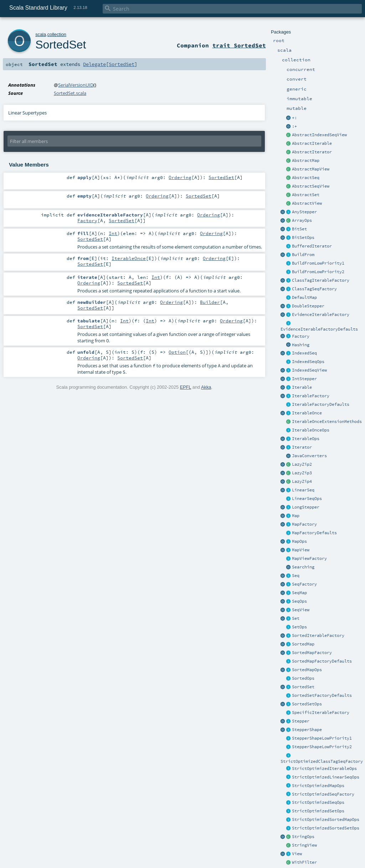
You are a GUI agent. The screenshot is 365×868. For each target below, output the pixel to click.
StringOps (303, 837)
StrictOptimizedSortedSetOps (326, 828)
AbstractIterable (312, 143)
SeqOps (299, 601)
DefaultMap (304, 297)
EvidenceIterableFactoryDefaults (319, 329)
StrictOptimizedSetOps (318, 811)
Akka (206, 387)
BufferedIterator (312, 246)
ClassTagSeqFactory (314, 289)
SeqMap (299, 593)
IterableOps (306, 439)
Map (296, 516)
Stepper (301, 721)
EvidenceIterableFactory (321, 315)
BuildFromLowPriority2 (318, 272)
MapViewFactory (309, 558)
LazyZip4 (302, 481)
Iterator (302, 447)
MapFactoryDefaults (314, 533)
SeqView (301, 610)
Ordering (180, 177)
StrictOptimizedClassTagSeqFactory (322, 761)
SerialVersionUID (76, 85)
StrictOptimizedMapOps (318, 786)
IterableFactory (311, 396)
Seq (296, 576)
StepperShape (307, 730)
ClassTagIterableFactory (321, 280)
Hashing (301, 345)
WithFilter (304, 862)
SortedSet (303, 687)
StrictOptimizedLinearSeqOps (326, 777)
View (297, 854)
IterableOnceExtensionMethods (327, 422)
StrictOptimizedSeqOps (318, 802)
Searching (303, 567)
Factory (301, 336)
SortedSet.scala (70, 93)
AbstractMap (306, 160)
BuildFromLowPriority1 (318, 263)
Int (113, 233)
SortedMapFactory (312, 653)
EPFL (186, 387)
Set (296, 618)
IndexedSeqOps (308, 362)
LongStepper (306, 507)
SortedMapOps (307, 670)
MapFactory (304, 524)
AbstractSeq (306, 178)
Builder (210, 302)
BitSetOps (303, 238)
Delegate (94, 64)
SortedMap (303, 644)
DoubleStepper (308, 306)
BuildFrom (303, 255)
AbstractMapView (311, 169)
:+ (294, 126)
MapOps (299, 541)
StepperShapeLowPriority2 (322, 747)
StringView (304, 845)
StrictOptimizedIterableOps (324, 769)
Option (177, 352)
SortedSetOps (307, 704)
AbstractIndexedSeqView (319, 135)
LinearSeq (303, 490)
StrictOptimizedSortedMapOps (326, 820)
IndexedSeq (304, 353)
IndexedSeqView (309, 370)
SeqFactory (304, 584)
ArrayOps (302, 220)
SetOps (299, 627)
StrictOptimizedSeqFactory (323, 794)
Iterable (302, 387)
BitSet (299, 229)
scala (41, 34)
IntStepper (304, 379)
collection (57, 34)
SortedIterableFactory (318, 635)
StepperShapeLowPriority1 (322, 738)
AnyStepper (304, 212)
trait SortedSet (239, 45)
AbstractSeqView (311, 186)
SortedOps (303, 678)
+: (294, 118)
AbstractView (307, 203)
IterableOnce (307, 413)
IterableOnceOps (311, 430)
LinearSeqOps (307, 499)
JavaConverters (309, 456)
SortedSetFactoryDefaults (322, 695)
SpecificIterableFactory (321, 713)
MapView (301, 550)
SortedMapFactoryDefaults (322, 661)
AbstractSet (306, 195)
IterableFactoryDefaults (321, 404)
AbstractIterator (312, 152)
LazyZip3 (302, 473)
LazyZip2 (302, 464)
